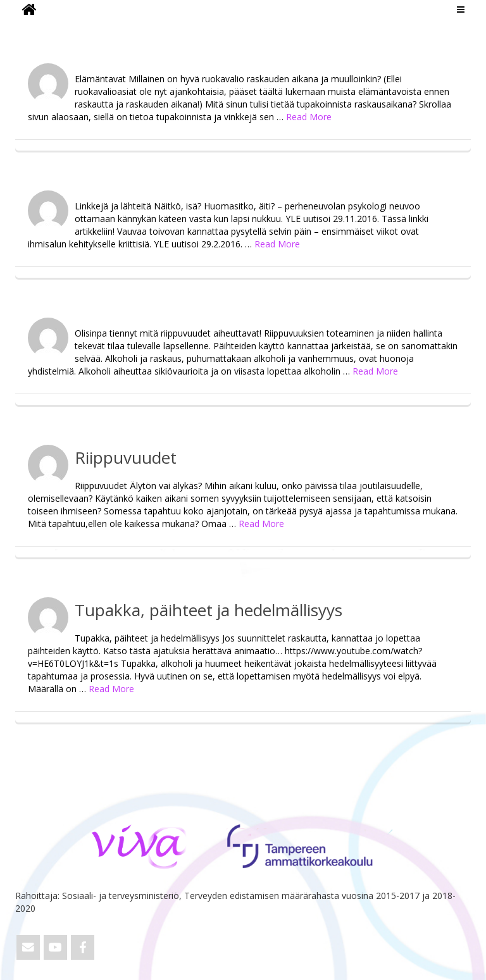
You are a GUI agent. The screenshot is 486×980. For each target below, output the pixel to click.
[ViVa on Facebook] (83, 947)
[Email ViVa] (28, 947)
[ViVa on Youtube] (55, 947)
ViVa (36, 28)
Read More (309, 117)
